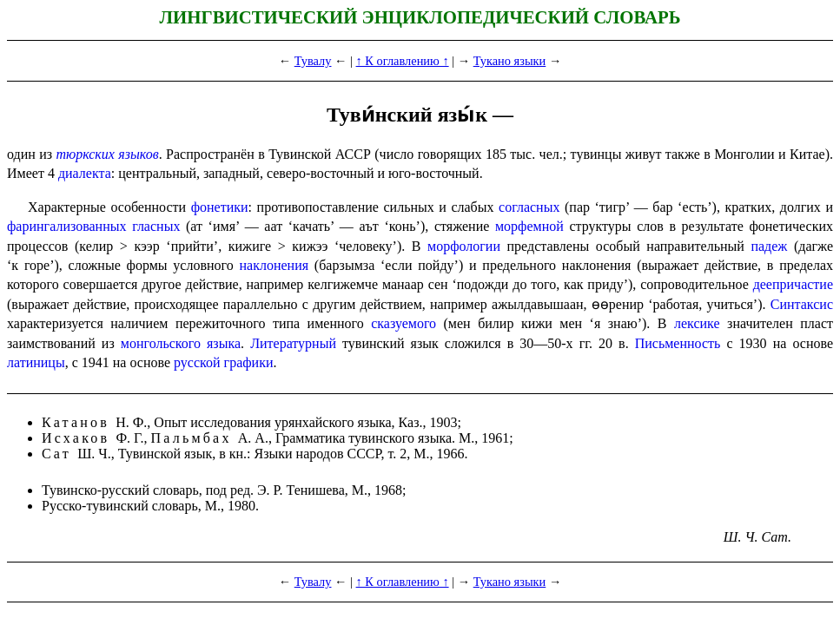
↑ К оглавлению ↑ (403, 61)
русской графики (223, 362)
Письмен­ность (678, 343)
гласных (156, 226)
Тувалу (313, 61)
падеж (769, 246)
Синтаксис (802, 304)
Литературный (293, 343)
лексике (697, 323)
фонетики (220, 207)
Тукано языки (510, 61)
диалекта (85, 173)
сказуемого (403, 323)
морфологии (464, 246)
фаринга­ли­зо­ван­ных (67, 226)
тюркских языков (108, 154)
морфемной (529, 226)
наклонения (274, 265)
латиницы (36, 362)
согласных (529, 207)
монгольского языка (181, 343)
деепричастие (793, 284)
